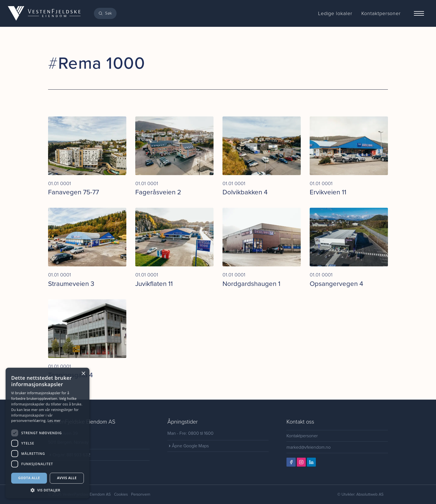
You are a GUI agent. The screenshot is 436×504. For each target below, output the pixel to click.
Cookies (121, 494)
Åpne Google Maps (188, 446)
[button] (48, 490)
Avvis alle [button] (67, 478)
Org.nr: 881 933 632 (69, 455)
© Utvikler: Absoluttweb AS (360, 494)
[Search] (105, 13)
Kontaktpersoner (302, 436)
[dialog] (48, 433)
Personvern (141, 494)
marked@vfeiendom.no (309, 447)
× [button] (83, 374)
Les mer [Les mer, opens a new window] (54, 421)
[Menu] (419, 13)
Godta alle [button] (29, 478)
